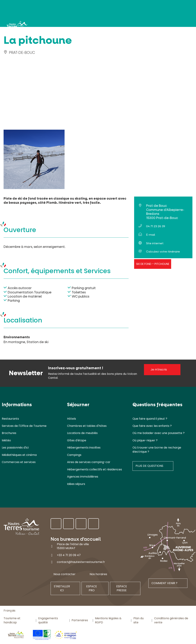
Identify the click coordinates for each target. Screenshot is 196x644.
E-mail (151, 235)
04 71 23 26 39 (156, 226)
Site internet (155, 243)
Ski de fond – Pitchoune (153, 264)
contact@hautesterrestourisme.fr (81, 562)
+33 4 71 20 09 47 (69, 555)
